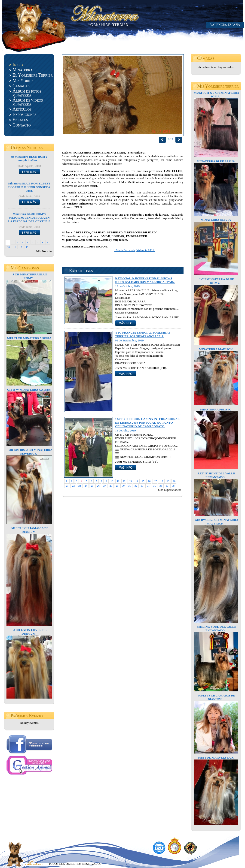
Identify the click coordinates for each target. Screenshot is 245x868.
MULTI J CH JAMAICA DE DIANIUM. (216, 697)
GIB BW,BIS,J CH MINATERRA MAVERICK (216, 522)
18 (162, 481)
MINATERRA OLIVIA (216, 220)
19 (168, 481)
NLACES (20, 120)
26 (98, 486)
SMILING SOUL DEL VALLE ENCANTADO (216, 628)
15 (143, 481)
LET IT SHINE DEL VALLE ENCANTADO (217, 475)
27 (105, 486)
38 (173, 486)
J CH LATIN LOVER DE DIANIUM (30, 632)
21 (67, 486)
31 (130, 486)
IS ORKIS (23, 80)
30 (123, 486)
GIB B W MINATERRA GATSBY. (29, 390)
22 (73, 486)
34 (148, 486)
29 (117, 486)
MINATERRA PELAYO (216, 409)
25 (92, 486)
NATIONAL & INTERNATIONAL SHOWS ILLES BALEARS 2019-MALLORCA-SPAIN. (145, 280)
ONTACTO (22, 125)
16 (149, 481)
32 (136, 486)
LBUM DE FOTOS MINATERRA (27, 93)
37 (167, 486)
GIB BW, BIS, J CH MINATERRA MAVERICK (30, 452)
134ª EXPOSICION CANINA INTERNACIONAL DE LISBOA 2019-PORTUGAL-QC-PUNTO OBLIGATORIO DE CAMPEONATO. (147, 423)
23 (80, 486)
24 (86, 486)
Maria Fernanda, (135, 250)
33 (142, 486)
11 (15, 247)
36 (161, 486)
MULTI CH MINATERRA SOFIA (29, 338)
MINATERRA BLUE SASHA (216, 161)
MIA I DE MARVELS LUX (216, 758)
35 (155, 486)
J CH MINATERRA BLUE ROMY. (30, 276)
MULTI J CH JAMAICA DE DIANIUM (30, 530)
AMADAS (21, 86)
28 (111, 486)
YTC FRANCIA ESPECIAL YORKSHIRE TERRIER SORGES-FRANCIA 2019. (143, 334)
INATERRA (23, 70)
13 (27, 247)
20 (174, 481)
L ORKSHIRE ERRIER (33, 75)
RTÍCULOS (22, 109)
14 (137, 481)
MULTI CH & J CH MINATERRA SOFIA (216, 95)
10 (8, 247)
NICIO (18, 64)
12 (21, 247)
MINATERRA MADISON (216, 349)
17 (155, 481)
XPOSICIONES (24, 114)
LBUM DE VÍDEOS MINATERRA (28, 102)
